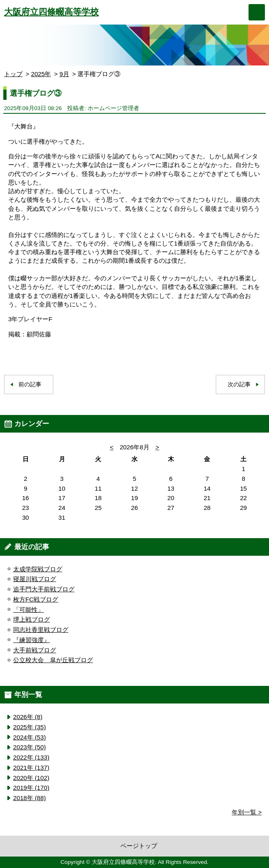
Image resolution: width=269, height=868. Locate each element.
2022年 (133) (31, 757)
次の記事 (239, 384)
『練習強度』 (32, 640)
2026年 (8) (28, 717)
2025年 (41, 74)
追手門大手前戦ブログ (44, 589)
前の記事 (30, 384)
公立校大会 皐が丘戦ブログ (53, 660)
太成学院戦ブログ (38, 569)
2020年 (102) (31, 778)
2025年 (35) (29, 727)
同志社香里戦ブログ (41, 630)
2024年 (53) (29, 737)
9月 (64, 74)
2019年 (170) (31, 788)
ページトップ (139, 846)
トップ (13, 74)
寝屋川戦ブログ (35, 579)
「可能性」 (28, 610)
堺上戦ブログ (32, 619)
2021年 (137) (31, 768)
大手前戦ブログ (35, 650)
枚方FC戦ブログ (36, 599)
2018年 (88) (29, 798)
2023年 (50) (29, 747)
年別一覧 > (247, 812)
